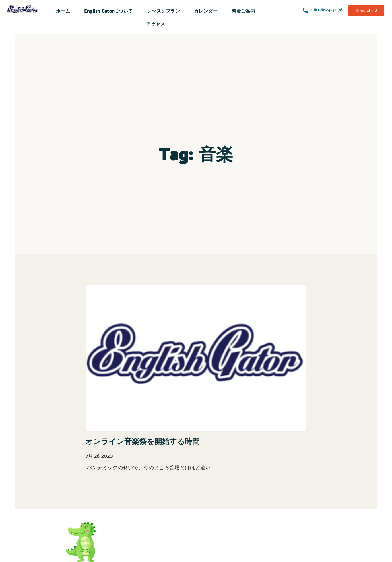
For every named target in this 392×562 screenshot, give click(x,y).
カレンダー (206, 11)
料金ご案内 (243, 11)
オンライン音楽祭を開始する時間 (143, 442)
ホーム (63, 11)
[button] (366, 10)
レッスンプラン (164, 11)
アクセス (156, 25)
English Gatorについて (108, 11)
